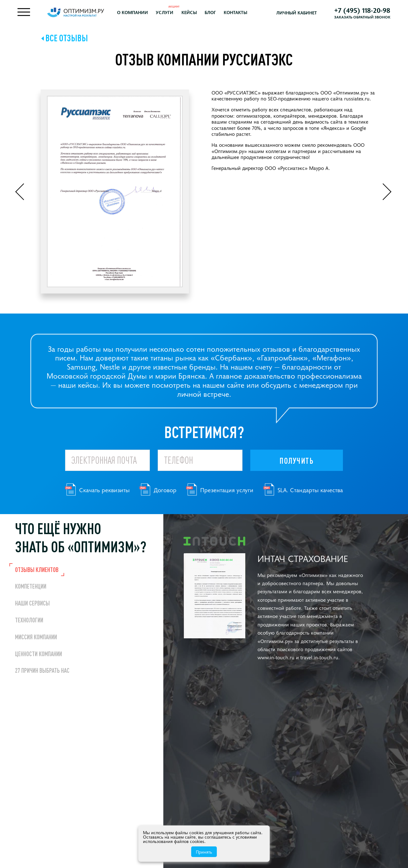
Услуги (169, 13)
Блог (214, 13)
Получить (296, 462)
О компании (137, 13)
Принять (204, 852)
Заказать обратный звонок (360, 17)
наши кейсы (78, 385)
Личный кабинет (298, 13)
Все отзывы (67, 39)
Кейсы (193, 13)
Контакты (239, 13)
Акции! (178, 7)
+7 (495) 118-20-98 (360, 10)
